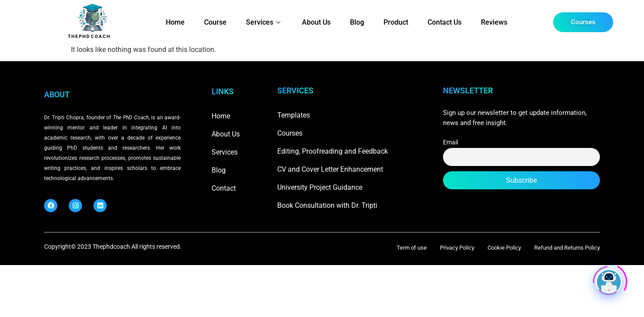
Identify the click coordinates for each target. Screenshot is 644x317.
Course (215, 22)
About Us (316, 22)
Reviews (494, 22)
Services (264, 22)
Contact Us (445, 22)
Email (450, 142)
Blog (357, 22)
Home (175, 22)
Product (396, 22)
